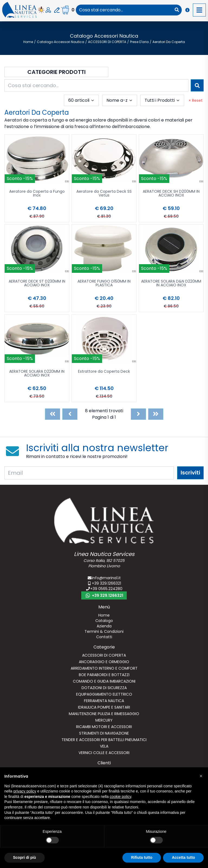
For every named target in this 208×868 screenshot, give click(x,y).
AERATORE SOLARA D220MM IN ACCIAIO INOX (37, 374)
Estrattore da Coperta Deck (104, 372)
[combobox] (124, 10)
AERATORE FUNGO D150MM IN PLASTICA (104, 284)
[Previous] (70, 414)
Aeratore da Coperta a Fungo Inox (37, 194)
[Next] (138, 414)
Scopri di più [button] (25, 857)
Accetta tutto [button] (183, 857)
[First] (53, 414)
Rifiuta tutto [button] (142, 857)
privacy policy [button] (25, 791)
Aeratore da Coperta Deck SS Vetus (104, 194)
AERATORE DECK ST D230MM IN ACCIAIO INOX (37, 284)
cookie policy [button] (120, 797)
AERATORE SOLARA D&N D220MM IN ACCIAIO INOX (171, 284)
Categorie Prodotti (56, 72)
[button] (201, 776)
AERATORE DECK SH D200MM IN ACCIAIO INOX (171, 194)
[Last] (156, 414)
